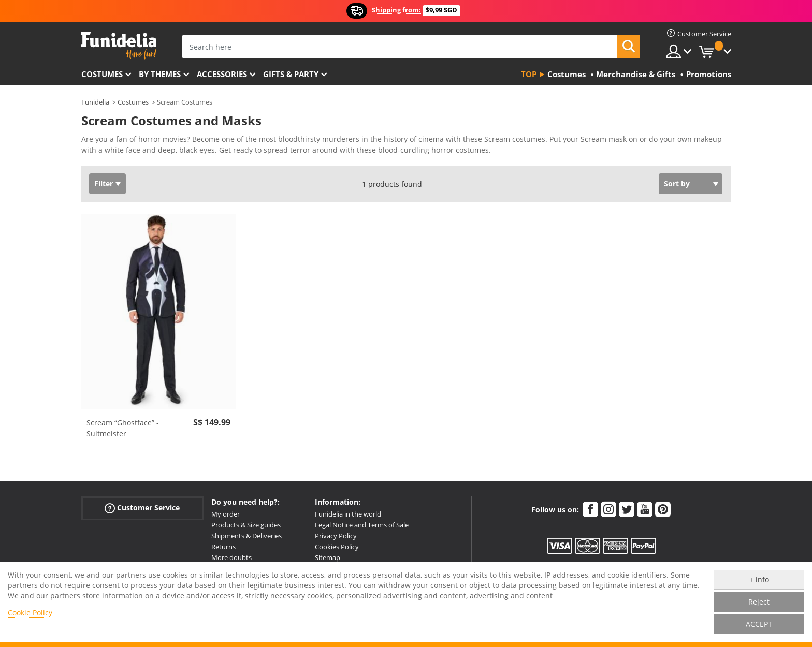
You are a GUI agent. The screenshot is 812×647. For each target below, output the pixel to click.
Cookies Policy (337, 547)
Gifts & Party (291, 74)
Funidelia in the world (348, 514)
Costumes (102, 74)
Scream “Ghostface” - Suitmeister (123, 428)
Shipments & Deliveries (247, 536)
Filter (104, 183)
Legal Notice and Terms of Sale (362, 525)
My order (226, 514)
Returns (223, 547)
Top (529, 74)
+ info (759, 579)
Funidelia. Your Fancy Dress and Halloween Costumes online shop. (119, 46)
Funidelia (95, 102)
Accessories (222, 74)
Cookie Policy (30, 613)
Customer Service (142, 508)
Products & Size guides (246, 525)
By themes (160, 74)
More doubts (231, 557)
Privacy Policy (336, 536)
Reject (759, 602)
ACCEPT (759, 624)
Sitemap (328, 557)
